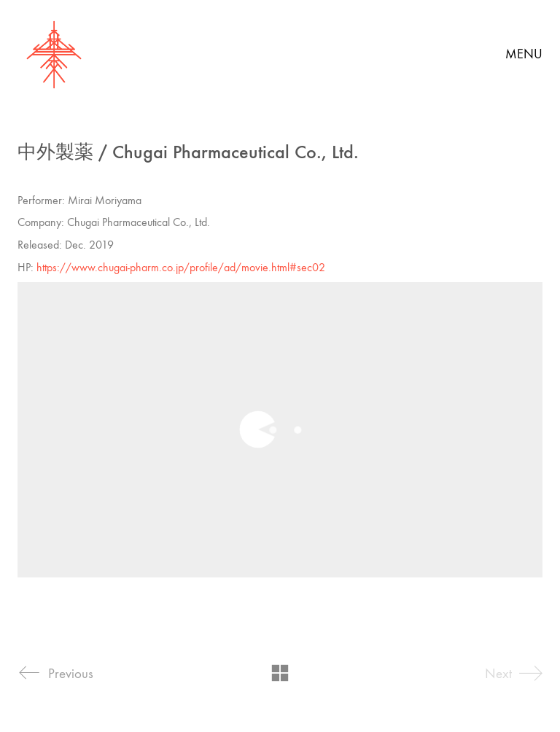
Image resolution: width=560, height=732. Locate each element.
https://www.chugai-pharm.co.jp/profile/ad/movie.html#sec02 (181, 267)
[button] (524, 55)
